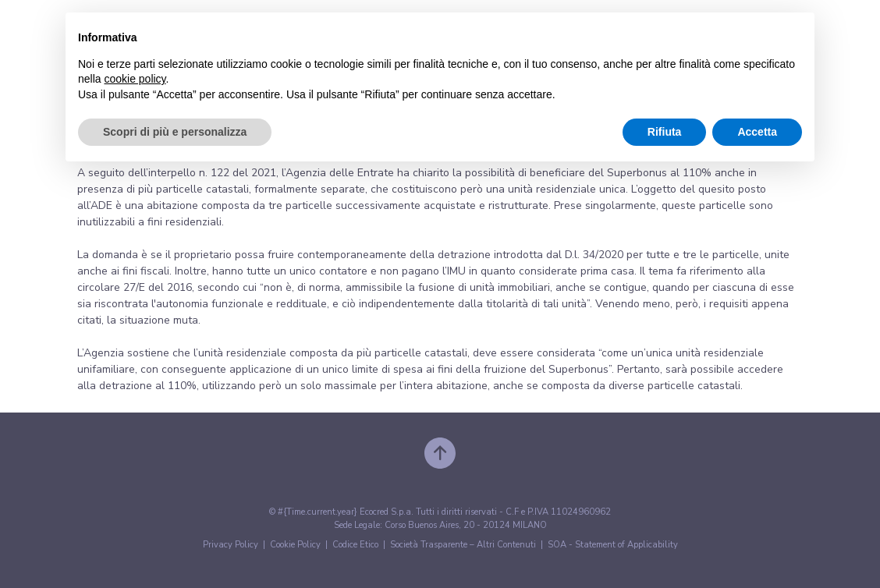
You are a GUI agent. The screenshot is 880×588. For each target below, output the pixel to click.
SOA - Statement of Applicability (613, 545)
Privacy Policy (231, 545)
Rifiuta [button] (665, 132)
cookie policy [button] (135, 79)
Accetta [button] (757, 132)
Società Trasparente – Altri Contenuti (463, 545)
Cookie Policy (295, 545)
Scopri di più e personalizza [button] (175, 132)
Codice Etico (355, 545)
